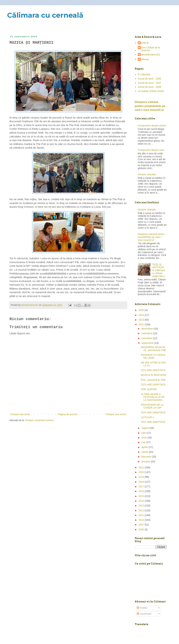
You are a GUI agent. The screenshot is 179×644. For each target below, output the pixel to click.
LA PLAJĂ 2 (147, 417)
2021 (142, 467)
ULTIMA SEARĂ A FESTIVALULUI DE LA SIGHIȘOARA (153, 397)
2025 (142, 310)
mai (144, 442)
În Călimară (144, 74)
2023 (142, 320)
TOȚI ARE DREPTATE (153, 370)
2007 (142, 525)
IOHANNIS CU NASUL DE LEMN (153, 356)
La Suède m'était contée (151, 91)
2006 (142, 529)
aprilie (145, 447)
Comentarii (144, 614)
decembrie (147, 329)
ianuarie (146, 461)
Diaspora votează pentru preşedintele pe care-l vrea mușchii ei (150, 106)
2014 (142, 501)
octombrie (147, 338)
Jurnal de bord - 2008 (149, 87)
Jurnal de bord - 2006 (149, 79)
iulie (144, 433)
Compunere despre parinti (152, 126)
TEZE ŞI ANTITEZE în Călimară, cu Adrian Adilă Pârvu (159, 270)
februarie (147, 457)
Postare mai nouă (20, 414)
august (145, 428)
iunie (144, 438)
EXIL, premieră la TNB (153, 380)
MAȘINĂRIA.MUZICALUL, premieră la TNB (153, 349)
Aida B (145, 43)
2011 (142, 515)
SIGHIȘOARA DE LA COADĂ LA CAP (152, 406)
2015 (142, 496)
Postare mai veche (116, 414)
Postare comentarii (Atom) (39, 420)
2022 (142, 324)
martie (145, 452)
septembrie (148, 343)
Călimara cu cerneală (45, 15)
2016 (142, 491)
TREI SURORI (149, 389)
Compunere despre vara (151, 150)
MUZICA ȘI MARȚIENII (154, 375)
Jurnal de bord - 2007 (149, 83)
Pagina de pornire (68, 414)
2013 (142, 506)
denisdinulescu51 (151, 55)
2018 (142, 482)
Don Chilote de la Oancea (151, 49)
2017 (142, 486)
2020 (142, 472)
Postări (142, 608)
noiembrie (147, 333)
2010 (142, 520)
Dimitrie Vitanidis (147, 174)
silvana (145, 59)
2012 (142, 510)
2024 (142, 315)
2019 (142, 477)
